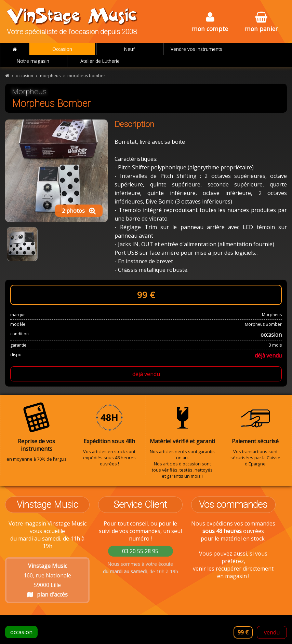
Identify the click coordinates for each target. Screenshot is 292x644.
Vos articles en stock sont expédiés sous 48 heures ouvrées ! (110, 434)
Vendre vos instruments (196, 49)
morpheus (50, 76)
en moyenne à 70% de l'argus (37, 432)
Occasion (62, 49)
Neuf (129, 49)
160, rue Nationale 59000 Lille (47, 580)
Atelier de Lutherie (100, 61)
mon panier (261, 22)
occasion (24, 76)
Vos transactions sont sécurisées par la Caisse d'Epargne (256, 434)
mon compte (210, 22)
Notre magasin (33, 61)
